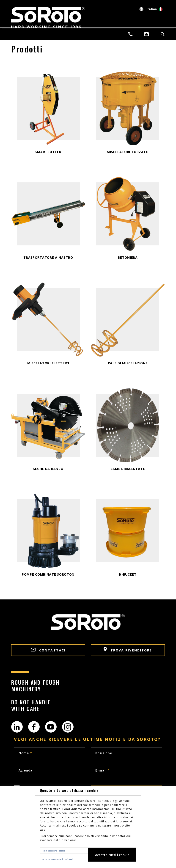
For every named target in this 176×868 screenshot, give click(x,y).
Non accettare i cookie (54, 851)
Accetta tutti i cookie (112, 855)
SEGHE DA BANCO (48, 469)
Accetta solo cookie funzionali (58, 859)
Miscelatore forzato (128, 152)
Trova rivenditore (128, 650)
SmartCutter (48, 152)
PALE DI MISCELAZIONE (128, 363)
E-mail (103, 770)
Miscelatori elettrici (48, 363)
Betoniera (128, 257)
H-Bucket (128, 574)
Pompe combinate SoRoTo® (48, 574)
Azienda (26, 770)
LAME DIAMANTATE (128, 469)
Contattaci (48, 650)
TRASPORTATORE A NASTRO (48, 257)
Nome (25, 753)
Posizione (104, 753)
